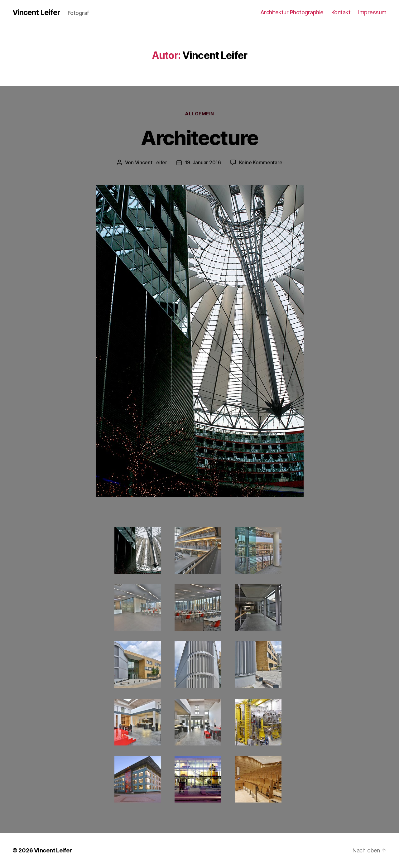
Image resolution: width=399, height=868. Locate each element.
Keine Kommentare (261, 162)
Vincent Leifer (36, 12)
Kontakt (341, 12)
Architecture (199, 138)
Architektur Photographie (292, 12)
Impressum (372, 12)
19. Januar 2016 (203, 162)
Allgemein (199, 114)
